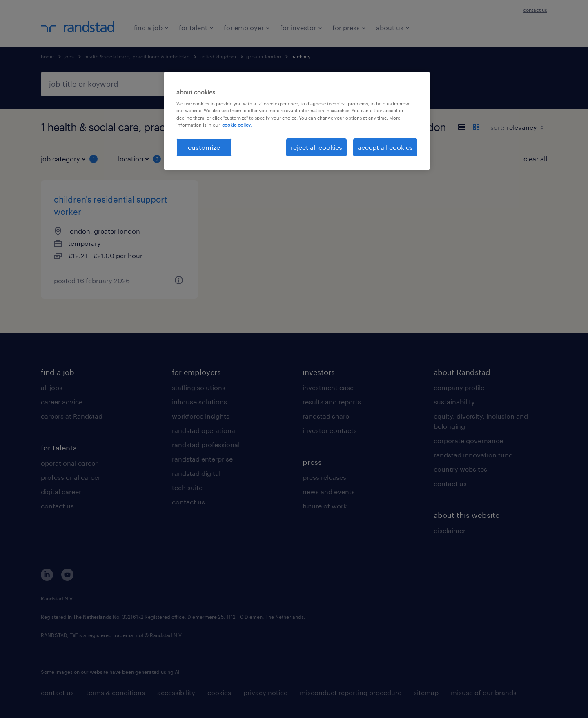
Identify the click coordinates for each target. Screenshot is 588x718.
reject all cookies (316, 147)
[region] (297, 121)
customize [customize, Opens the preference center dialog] (204, 147)
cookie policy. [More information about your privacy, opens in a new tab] (237, 125)
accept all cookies (385, 147)
